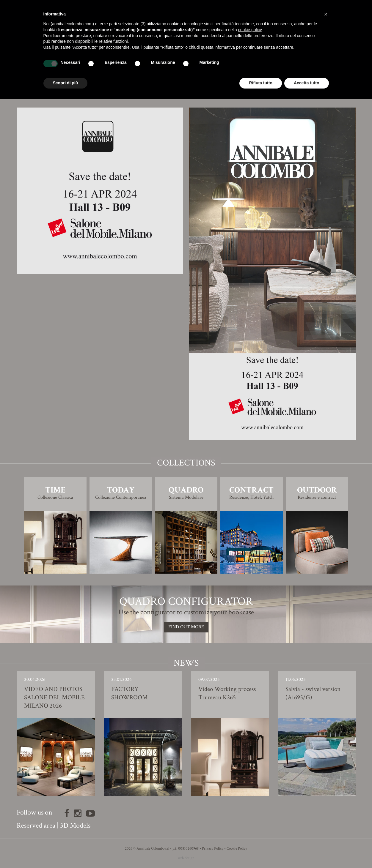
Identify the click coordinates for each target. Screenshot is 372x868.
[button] (326, 14)
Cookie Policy (237, 849)
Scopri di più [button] (66, 83)
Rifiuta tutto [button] (261, 83)
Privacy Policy (213, 849)
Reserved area (36, 825)
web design (186, 858)
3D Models (75, 825)
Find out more (186, 627)
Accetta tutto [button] (307, 83)
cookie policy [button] (250, 30)
